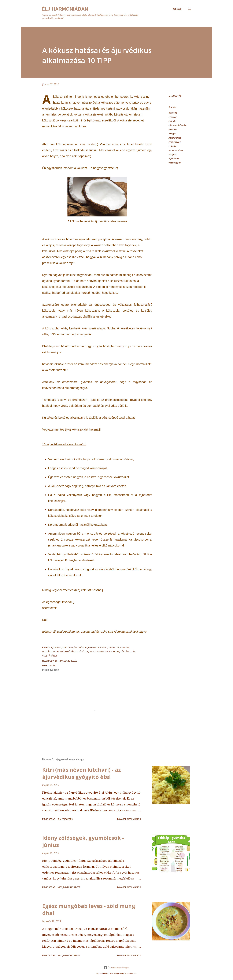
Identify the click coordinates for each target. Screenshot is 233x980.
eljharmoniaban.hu (177, 125)
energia (172, 134)
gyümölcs (173, 146)
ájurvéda (173, 113)
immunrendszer (176, 150)
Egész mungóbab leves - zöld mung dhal (89, 909)
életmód (172, 121)
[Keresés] (177, 9)
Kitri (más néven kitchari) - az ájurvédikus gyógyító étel (82, 773)
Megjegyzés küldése (69, 887)
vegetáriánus (175, 163)
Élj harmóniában (65, 9)
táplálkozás (174, 159)
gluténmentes (175, 138)
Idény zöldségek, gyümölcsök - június (83, 841)
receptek (173, 154)
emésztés (173, 129)
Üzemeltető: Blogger (117, 968)
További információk (129, 819)
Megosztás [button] (175, 96)
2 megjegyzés (65, 819)
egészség (172, 117)
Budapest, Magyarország (63, 661)
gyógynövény (175, 142)
